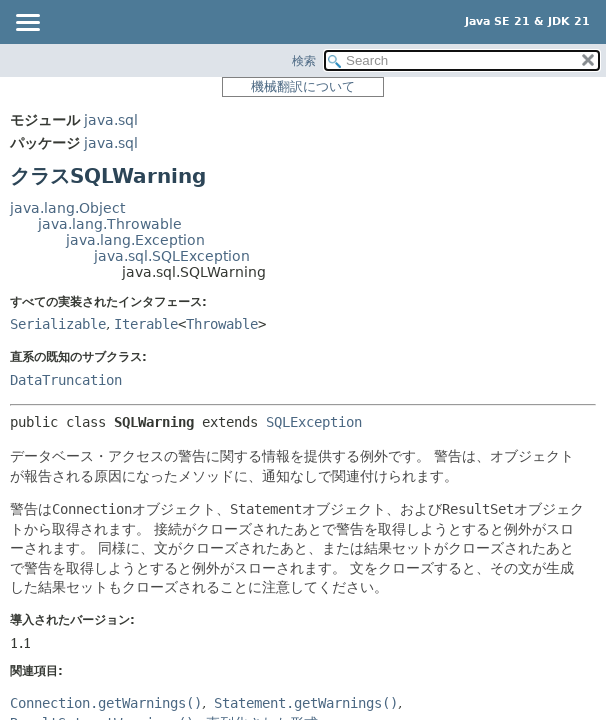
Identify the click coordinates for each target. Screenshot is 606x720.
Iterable (146, 324)
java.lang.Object (67, 208)
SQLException (314, 422)
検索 (304, 61)
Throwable (222, 324)
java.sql (111, 120)
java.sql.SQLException (172, 256)
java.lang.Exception (135, 240)
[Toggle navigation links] (27, 24)
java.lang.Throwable (110, 224)
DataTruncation (66, 380)
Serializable (58, 324)
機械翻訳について (303, 86)
